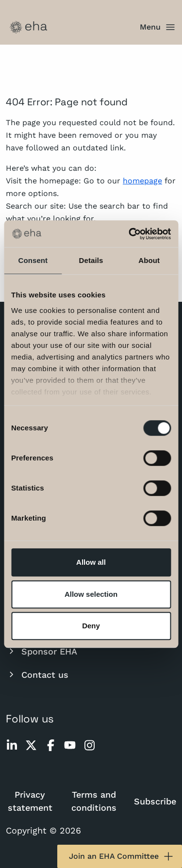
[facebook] (50, 745)
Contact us (37, 674)
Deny (91, 626)
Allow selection (91, 594)
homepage (142, 181)
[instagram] (89, 745)
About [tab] (149, 260)
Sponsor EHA (41, 651)
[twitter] (31, 745)
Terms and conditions (94, 801)
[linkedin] (12, 745)
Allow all (91, 562)
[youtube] (70, 745)
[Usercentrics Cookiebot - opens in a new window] (130, 234)
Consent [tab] (33, 260)
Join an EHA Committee (122, 856)
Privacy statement (30, 801)
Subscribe (155, 801)
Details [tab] (91, 260)
